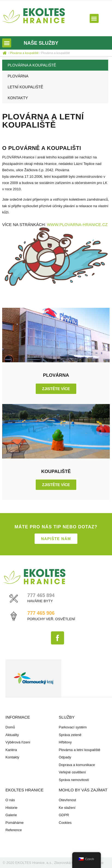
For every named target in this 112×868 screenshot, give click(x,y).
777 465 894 (41, 595)
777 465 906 (41, 613)
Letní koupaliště (25, 87)
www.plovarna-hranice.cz (77, 224)
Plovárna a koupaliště (32, 65)
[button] (94, 18)
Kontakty (18, 98)
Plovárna (18, 76)
